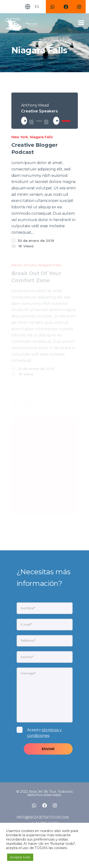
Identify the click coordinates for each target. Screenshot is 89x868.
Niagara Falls (41, 137)
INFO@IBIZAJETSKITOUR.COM (43, 817)
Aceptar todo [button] (20, 857)
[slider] (39, 121)
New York (20, 137)
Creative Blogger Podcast (35, 148)
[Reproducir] (25, 121)
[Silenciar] (57, 121)
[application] (45, 121)
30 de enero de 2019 (36, 241)
